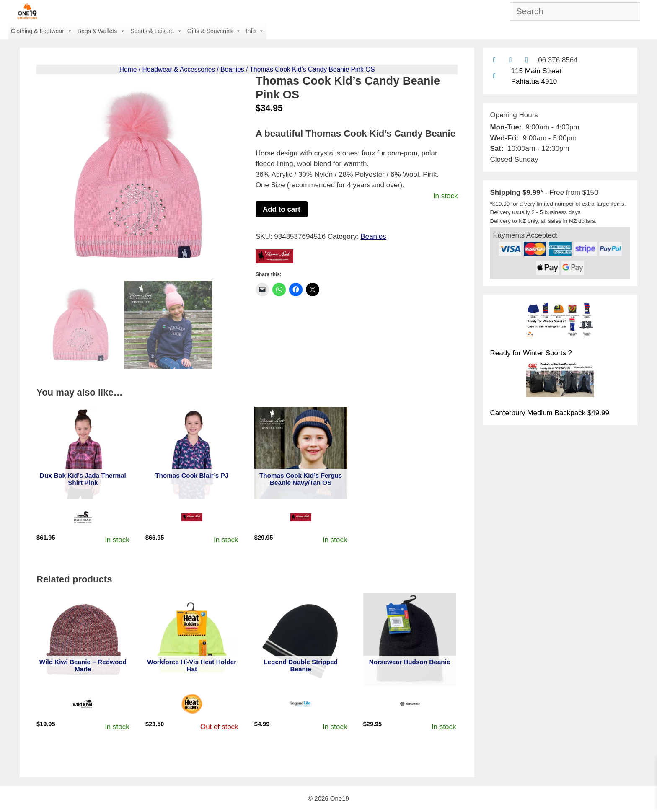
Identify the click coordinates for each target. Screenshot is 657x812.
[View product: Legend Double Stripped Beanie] (301, 640)
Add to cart (282, 209)
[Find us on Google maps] (494, 76)
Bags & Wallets (101, 31)
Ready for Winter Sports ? (531, 353)
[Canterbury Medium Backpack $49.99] (560, 381)
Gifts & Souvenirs (214, 31)
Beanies (232, 69)
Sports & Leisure (156, 31)
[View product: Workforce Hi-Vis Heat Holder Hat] (192, 640)
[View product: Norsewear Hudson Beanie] (410, 640)
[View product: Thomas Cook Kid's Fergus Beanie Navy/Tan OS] (301, 453)
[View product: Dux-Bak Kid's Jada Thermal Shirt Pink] (83, 453)
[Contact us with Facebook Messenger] (526, 60)
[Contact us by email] (494, 60)
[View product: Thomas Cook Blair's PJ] (192, 453)
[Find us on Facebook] (511, 60)
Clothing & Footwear (42, 31)
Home (128, 69)
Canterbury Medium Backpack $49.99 (549, 413)
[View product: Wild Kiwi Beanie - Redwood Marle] (83, 640)
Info (255, 31)
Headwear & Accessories (178, 69)
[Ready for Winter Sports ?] (560, 321)
